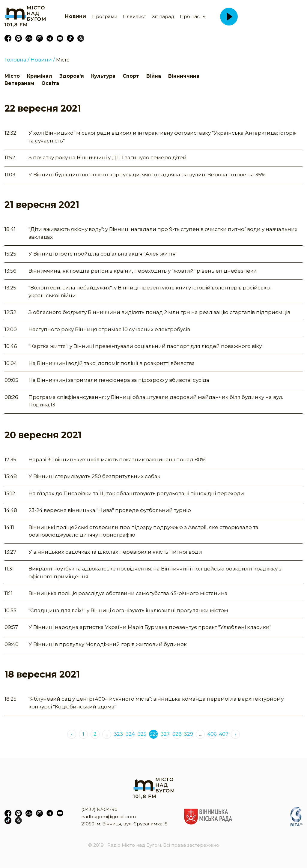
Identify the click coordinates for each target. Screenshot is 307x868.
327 (165, 734)
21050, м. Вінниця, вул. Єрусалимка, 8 (124, 824)
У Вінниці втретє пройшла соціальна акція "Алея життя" (103, 254)
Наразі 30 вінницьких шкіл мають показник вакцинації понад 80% (117, 459)
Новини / (43, 60)
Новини (75, 16)
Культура (103, 76)
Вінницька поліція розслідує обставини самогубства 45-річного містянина (128, 593)
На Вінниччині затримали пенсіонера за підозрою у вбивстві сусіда (119, 380)
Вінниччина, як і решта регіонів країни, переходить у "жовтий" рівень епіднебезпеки (143, 271)
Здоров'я (72, 76)
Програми (105, 16)
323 (118, 734)
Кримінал (40, 76)
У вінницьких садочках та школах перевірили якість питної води (115, 552)
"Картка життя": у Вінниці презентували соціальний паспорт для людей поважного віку (145, 346)
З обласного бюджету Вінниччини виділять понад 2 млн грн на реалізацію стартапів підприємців (159, 312)
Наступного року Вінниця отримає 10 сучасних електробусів (109, 329)
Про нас (190, 16)
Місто (63, 60)
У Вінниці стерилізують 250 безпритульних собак (94, 476)
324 (130, 734)
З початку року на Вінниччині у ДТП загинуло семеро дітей (107, 157)
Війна (154, 76)
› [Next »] (235, 734)
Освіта (50, 83)
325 (142, 734)
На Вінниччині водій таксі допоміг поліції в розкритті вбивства (112, 363)
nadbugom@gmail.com (109, 817)
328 (177, 734)
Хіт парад (163, 16)
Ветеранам (19, 83)
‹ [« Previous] (72, 734)
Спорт (131, 76)
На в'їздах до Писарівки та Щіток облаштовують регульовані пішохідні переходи (136, 493)
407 (224, 734)
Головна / (17, 60)
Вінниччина (184, 76)
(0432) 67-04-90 (99, 809)
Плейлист (134, 16)
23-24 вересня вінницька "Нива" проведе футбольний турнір (110, 510)
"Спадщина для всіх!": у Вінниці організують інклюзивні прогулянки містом (128, 610)
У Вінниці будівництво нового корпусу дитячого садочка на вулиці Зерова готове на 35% (147, 175)
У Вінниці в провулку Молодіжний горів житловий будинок (108, 644)
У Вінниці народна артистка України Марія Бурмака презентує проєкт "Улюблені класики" (150, 627)
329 (189, 734)
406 (212, 734)
